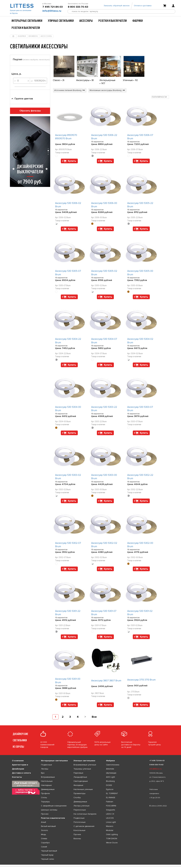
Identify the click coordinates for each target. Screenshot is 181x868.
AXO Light (111, 777)
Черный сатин (48, 859)
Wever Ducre (112, 843)
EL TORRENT (112, 793)
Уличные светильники (61, 21)
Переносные (80, 810)
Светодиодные (81, 781)
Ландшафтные (80, 777)
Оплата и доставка (143, 6)
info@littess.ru (52, 11)
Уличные (128, 80)
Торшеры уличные (82, 769)
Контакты (17, 777)
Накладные (46, 785)
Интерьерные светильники (27, 21)
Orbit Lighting (112, 834)
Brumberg (110, 781)
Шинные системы (49, 810)
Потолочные (80, 822)
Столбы (77, 798)
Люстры (45, 769)
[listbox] (90, 865)
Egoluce (110, 789)
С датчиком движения (84, 826)
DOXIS (109, 785)
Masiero (110, 826)
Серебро (45, 843)
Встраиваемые (48, 777)
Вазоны (77, 839)
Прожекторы (79, 793)
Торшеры (45, 802)
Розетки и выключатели (113, 21)
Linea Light (111, 822)
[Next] (85, 717)
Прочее (45, 814)
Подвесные (47, 765)
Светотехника (113, 765)
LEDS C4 (110, 814)
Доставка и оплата (21, 773)
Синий (44, 847)
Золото (44, 830)
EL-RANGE (111, 798)
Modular (110, 830)
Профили (45, 793)
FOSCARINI (111, 806)
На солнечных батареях (85, 814)
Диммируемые (48, 789)
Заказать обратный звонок (117, 6)
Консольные (79, 830)
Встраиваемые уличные (85, 765)
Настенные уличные (83, 789)
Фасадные (78, 785)
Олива (44, 839)
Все (94, 717)
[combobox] (160, 97)
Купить (72, 161)
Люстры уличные (82, 806)
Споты (44, 798)
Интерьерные (107, 80)
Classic (57, 80)
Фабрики (138, 21)
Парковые (78, 773)
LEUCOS (110, 818)
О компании (18, 761)
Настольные (47, 781)
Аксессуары (86, 21)
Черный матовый (49, 851)
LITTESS (22, 7)
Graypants (111, 810)
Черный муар (47, 855)
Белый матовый (48, 826)
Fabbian (110, 802)
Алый (43, 822)
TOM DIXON (112, 839)
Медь (44, 834)
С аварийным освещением (54, 806)
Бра (43, 773)
